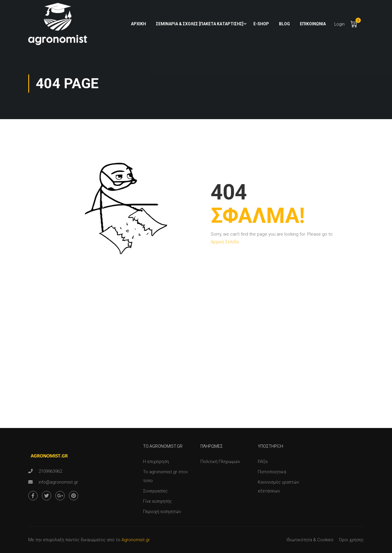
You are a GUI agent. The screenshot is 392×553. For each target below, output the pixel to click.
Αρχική (138, 24)
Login (339, 24)
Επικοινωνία (313, 24)
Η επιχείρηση (156, 462)
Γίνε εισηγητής (157, 501)
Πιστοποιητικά (272, 472)
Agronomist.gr (136, 540)
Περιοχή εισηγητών (162, 512)
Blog (284, 24)
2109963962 (50, 471)
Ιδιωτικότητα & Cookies (310, 540)
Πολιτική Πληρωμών (220, 462)
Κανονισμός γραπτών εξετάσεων (278, 487)
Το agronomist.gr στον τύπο (165, 476)
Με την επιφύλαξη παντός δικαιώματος (67, 540)
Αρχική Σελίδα (225, 242)
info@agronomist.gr (58, 482)
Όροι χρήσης (351, 540)
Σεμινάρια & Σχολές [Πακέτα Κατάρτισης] (200, 24)
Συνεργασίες (155, 491)
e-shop (261, 24)
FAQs (263, 462)
